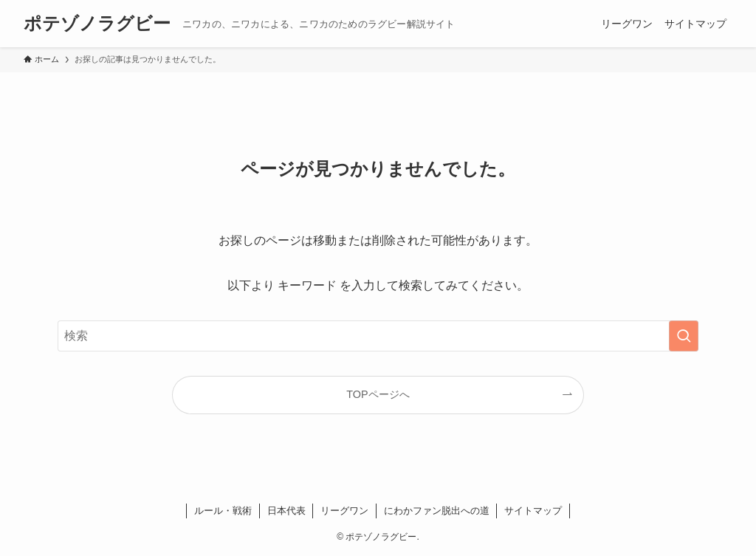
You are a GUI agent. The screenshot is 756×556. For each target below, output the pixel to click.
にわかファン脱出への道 (437, 511)
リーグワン (344, 511)
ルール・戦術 (223, 511)
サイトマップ (533, 511)
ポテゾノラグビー (97, 24)
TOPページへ (378, 394)
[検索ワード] (378, 336)
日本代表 (286, 511)
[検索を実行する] (684, 336)
